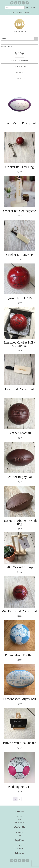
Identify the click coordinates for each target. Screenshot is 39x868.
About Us (20, 811)
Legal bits (19, 840)
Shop (19, 817)
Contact (20, 832)
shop (10, 47)
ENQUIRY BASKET (16, 13)
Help (19, 835)
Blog (19, 819)
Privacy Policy (19, 848)
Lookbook (20, 822)
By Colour (21, 79)
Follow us (20, 853)
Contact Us (19, 827)
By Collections (21, 66)
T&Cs (19, 845)
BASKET (29, 13)
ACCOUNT (31, 7)
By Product (21, 73)
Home (3, 47)
